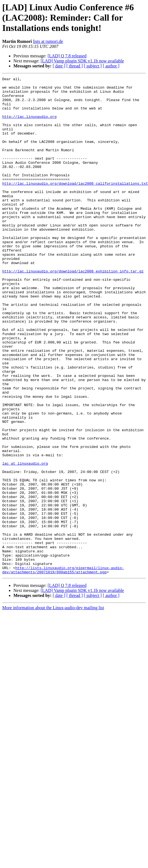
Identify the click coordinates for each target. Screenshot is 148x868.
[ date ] (59, 66)
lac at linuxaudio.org (25, 541)
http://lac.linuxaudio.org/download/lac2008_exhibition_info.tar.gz (73, 310)
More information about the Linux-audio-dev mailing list (53, 707)
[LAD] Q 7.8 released (67, 56)
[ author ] (111, 66)
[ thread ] (75, 66)
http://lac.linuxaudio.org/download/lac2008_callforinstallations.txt (75, 205)
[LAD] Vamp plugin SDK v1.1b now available (82, 61)
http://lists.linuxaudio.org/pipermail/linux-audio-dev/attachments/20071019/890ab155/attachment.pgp (63, 669)
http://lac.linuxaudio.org (29, 125)
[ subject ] (93, 66)
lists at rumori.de (48, 41)
